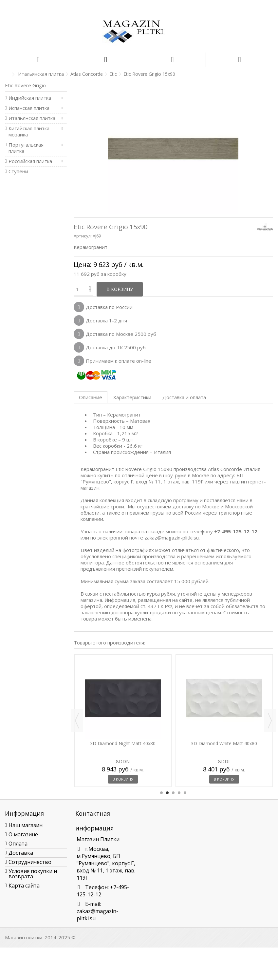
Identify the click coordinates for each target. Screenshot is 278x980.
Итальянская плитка (32, 118)
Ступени (18, 171)
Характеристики (132, 397)
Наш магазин (26, 825)
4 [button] (179, 793)
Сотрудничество (30, 862)
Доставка (21, 853)
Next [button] (270, 721)
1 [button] (161, 793)
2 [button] (167, 793)
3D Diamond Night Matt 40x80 (123, 743)
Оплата (18, 844)
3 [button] (173, 793)
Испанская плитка (29, 108)
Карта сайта (24, 886)
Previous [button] (77, 721)
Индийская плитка (30, 98)
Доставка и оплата (184, 397)
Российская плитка (30, 161)
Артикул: (83, 236)
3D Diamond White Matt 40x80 (224, 743)
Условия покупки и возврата (33, 874)
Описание (91, 397)
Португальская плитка (26, 148)
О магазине (23, 834)
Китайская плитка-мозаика (30, 132)
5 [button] (185, 793)
